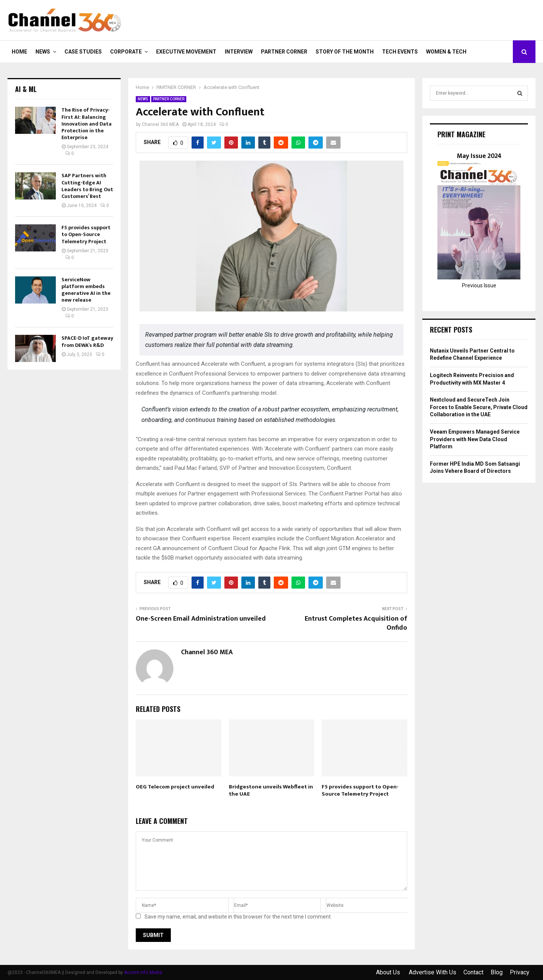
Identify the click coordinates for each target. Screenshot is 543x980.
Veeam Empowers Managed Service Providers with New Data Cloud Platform (475, 439)
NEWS (43, 52)
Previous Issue (479, 285)
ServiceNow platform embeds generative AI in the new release (86, 290)
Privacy (520, 972)
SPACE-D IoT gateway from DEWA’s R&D (87, 341)
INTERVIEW (239, 52)
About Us (389, 972)
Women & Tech (446, 52)
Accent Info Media (143, 972)
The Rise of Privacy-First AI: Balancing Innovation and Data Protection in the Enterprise (87, 124)
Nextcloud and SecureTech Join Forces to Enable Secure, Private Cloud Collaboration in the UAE (479, 407)
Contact (473, 972)
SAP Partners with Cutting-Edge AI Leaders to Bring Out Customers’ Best (87, 186)
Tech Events (400, 52)
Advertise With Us (433, 972)
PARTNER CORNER (284, 52)
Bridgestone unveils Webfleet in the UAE (271, 791)
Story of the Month (345, 52)
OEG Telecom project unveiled (175, 787)
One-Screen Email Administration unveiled (201, 619)
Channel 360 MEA (160, 124)
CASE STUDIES (83, 52)
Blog (497, 972)
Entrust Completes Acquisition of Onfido (356, 623)
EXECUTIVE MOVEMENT (186, 52)
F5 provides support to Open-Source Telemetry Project (360, 791)
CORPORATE (126, 52)
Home (19, 52)
